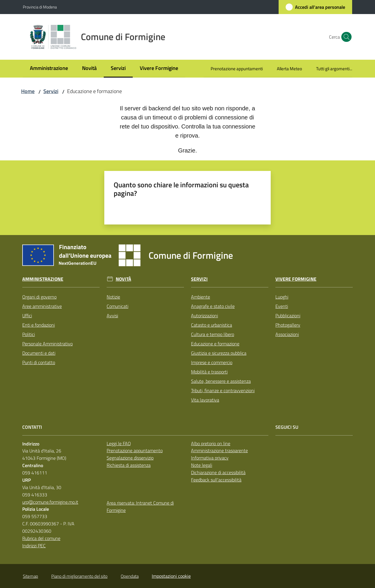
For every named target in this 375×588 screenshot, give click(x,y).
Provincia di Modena (40, 7)
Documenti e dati (39, 353)
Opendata (130, 576)
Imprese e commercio (212, 362)
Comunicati (117, 306)
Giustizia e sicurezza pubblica (219, 353)
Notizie (113, 297)
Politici (29, 334)
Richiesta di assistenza (129, 465)
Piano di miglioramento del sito (79, 576)
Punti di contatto (39, 362)
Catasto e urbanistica (212, 325)
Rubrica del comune (41, 538)
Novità (123, 279)
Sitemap (30, 576)
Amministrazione (43, 279)
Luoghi (282, 297)
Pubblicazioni (288, 316)
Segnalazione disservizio (130, 458)
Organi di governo (39, 297)
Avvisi (112, 316)
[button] (345, 37)
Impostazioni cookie (171, 576)
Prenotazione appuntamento (135, 450)
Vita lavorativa (205, 400)
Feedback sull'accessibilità (216, 480)
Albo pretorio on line (211, 443)
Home (28, 91)
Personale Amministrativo (47, 344)
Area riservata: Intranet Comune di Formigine (140, 506)
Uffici (27, 316)
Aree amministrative (42, 306)
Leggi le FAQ (119, 443)
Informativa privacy (210, 458)
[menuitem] (49, 69)
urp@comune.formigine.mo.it (50, 502)
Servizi (51, 91)
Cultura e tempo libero (213, 334)
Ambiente (201, 297)
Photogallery (288, 325)
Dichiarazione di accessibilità (218, 472)
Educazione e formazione (215, 344)
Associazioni (287, 334)
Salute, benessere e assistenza (221, 381)
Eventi (282, 306)
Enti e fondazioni (39, 325)
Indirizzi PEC (34, 546)
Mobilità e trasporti (209, 372)
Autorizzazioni (204, 316)
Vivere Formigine (296, 279)
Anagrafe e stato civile (213, 306)
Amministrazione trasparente (219, 450)
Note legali (202, 465)
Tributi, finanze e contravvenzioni (223, 390)
